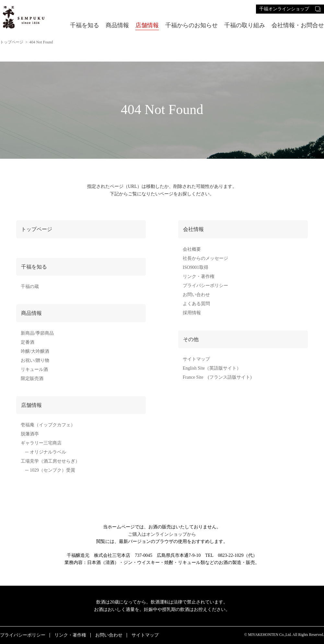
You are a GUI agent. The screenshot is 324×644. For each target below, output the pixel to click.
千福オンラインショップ (284, 9)
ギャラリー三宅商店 (41, 443)
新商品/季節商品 (37, 333)
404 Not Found (41, 42)
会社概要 (192, 249)
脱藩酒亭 (30, 434)
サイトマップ (196, 359)
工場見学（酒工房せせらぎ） (50, 461)
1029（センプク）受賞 (52, 470)
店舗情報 (147, 25)
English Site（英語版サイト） (212, 368)
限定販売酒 (32, 379)
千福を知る (85, 25)
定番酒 (28, 342)
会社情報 (193, 229)
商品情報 (117, 25)
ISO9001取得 (196, 267)
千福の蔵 (30, 287)
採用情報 (192, 313)
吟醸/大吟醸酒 (35, 351)
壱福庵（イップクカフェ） (48, 425)
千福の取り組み (245, 25)
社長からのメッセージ (205, 258)
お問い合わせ (196, 295)
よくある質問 (196, 304)
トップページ (12, 42)
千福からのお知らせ (191, 25)
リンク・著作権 (199, 276)
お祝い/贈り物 (35, 360)
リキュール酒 (34, 369)
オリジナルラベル (48, 452)
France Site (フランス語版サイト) (217, 377)
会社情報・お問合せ (298, 25)
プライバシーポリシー (205, 286)
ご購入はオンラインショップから (162, 534)
